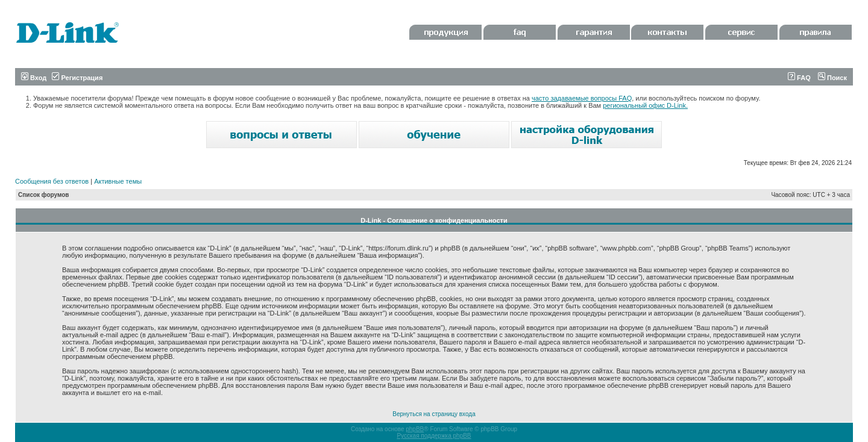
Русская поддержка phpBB (434, 436)
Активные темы (118, 181)
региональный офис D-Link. (645, 105)
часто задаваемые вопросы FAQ (582, 98)
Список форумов (44, 195)
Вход (34, 78)
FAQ (799, 78)
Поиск (832, 78)
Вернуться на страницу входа (434, 414)
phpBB (415, 429)
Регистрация (77, 78)
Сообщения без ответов (52, 181)
